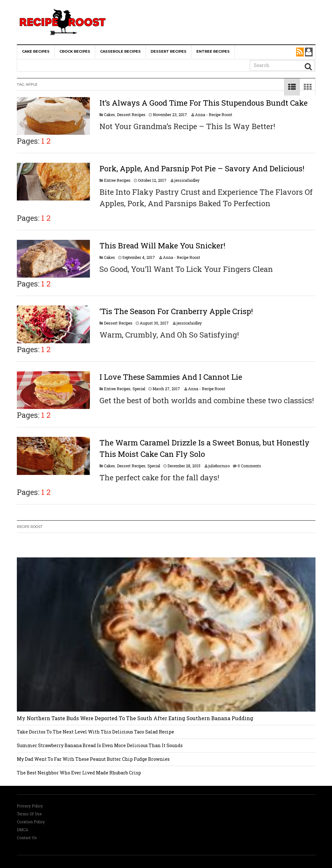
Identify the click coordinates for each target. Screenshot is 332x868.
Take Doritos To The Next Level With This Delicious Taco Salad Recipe (95, 732)
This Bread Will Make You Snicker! (162, 246)
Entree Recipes (213, 51)
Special (139, 389)
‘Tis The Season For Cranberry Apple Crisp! (176, 311)
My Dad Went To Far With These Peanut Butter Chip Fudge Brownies (93, 759)
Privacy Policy (30, 806)
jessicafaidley (187, 180)
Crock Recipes (75, 51)
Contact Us (27, 838)
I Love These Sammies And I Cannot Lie (171, 377)
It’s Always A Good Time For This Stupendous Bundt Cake (203, 103)
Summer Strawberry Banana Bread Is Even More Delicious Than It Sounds (100, 745)
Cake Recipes (36, 51)
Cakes (109, 115)
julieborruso (219, 466)
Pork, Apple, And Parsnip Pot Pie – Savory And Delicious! (202, 168)
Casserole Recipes (120, 51)
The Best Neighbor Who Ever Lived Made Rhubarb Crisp (79, 773)
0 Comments (249, 466)
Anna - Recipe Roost (214, 115)
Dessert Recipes (169, 51)
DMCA (23, 830)
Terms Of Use (29, 814)
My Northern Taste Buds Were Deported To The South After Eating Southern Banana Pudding (135, 718)
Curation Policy (31, 822)
